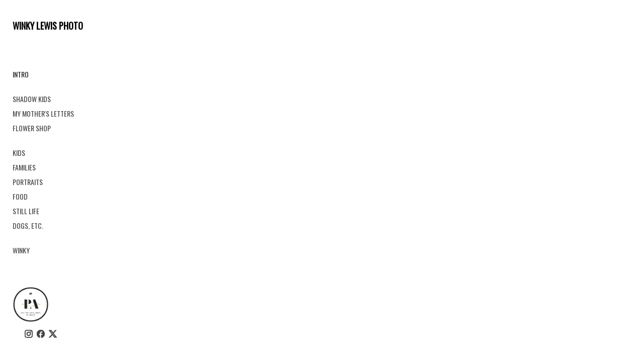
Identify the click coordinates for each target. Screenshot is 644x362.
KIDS (19, 153)
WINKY (21, 250)
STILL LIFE (26, 211)
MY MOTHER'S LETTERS (43, 113)
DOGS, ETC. (28, 225)
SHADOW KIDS (32, 99)
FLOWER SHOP (32, 128)
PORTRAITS (28, 182)
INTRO (21, 74)
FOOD (20, 196)
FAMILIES (24, 167)
